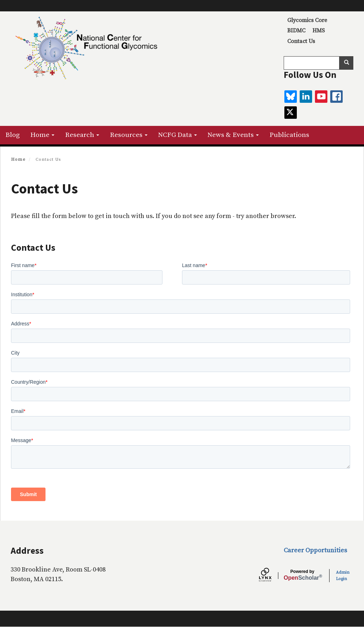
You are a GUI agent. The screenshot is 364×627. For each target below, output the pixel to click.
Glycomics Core (307, 20)
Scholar (302, 575)
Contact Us (301, 41)
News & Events (233, 135)
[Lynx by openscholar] (271, 576)
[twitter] (291, 113)
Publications (289, 135)
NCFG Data (178, 135)
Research (82, 135)
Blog (12, 135)
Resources (129, 135)
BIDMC (296, 31)
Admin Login (343, 576)
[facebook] (336, 97)
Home (42, 135)
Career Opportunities (315, 550)
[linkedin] (306, 97)
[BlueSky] (291, 97)
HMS (319, 31)
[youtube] (321, 97)
